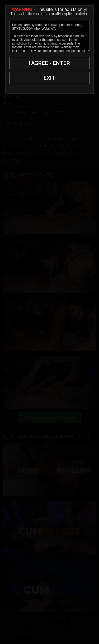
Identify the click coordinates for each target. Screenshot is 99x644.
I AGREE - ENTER (49, 63)
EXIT (49, 78)
